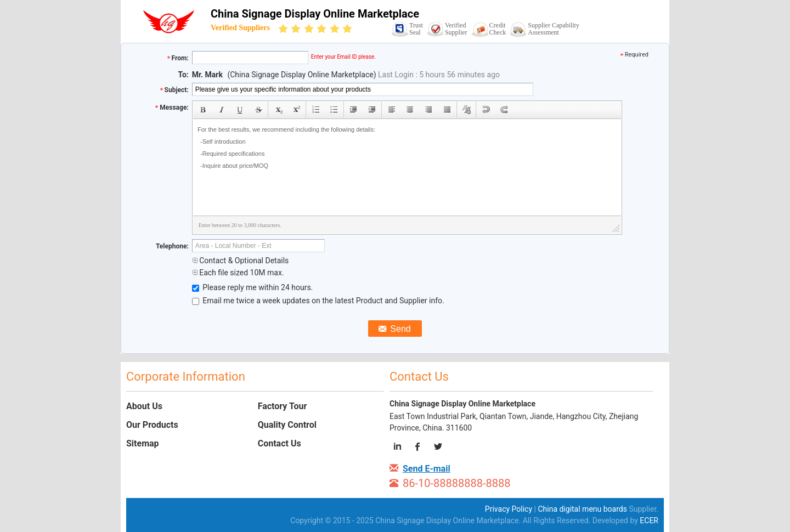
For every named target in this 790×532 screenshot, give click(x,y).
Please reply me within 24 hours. (253, 287)
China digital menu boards (582, 509)
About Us (144, 406)
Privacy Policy (509, 509)
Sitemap (143, 443)
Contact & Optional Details (241, 261)
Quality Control (287, 425)
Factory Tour (283, 406)
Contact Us (280, 443)
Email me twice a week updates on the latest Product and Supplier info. (318, 301)
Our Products (152, 425)
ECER (649, 520)
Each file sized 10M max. (238, 273)
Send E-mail (427, 469)
